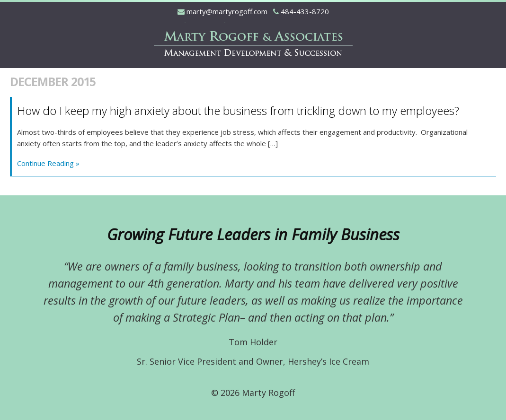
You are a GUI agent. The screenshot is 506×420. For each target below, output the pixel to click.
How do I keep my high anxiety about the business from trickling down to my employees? (238, 110)
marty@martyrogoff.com (227, 11)
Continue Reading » (48, 163)
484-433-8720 (305, 11)
